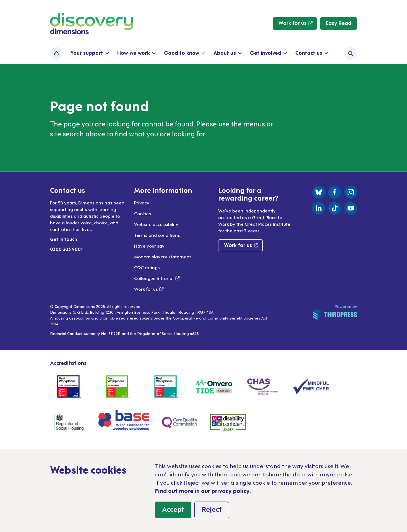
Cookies (143, 213)
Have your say (149, 246)
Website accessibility (156, 224)
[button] (89, 53)
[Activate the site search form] (351, 53)
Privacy (142, 203)
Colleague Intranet (157, 278)
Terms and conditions (157, 235)
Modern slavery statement (163, 256)
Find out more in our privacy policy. (203, 491)
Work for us (149, 289)
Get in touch (64, 239)
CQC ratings (147, 267)
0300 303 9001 (66, 249)
